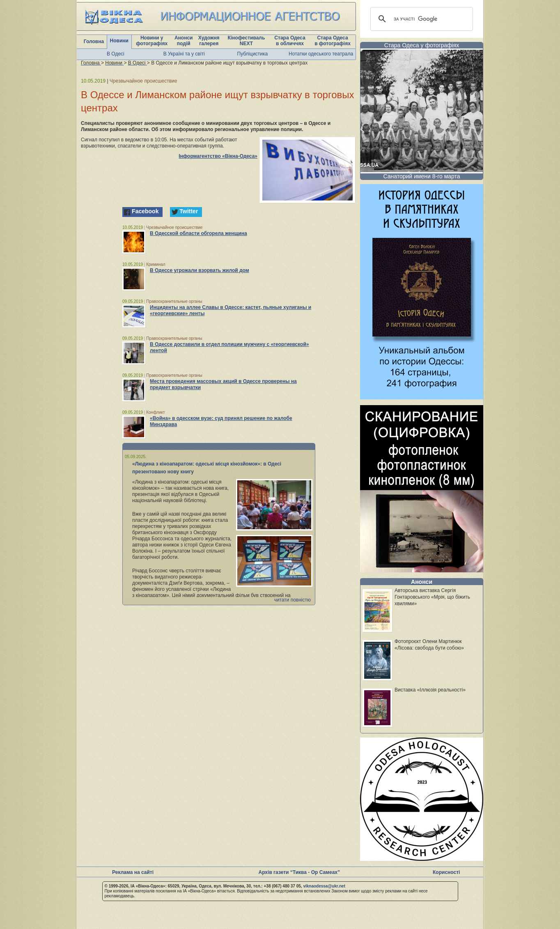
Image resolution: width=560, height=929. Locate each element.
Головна (94, 41)
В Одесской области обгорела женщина (199, 233)
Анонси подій (184, 41)
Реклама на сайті (133, 872)
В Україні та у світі (184, 54)
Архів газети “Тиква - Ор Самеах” (299, 872)
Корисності (446, 872)
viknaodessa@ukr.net (324, 886)
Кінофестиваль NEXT (246, 41)
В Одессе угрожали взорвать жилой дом (200, 270)
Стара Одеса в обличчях (290, 41)
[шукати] (420, 19)
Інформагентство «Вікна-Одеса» (218, 156)
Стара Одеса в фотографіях (333, 41)
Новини (119, 41)
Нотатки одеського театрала (321, 54)
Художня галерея (209, 41)
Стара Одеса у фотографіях (422, 45)
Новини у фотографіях (152, 41)
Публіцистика (253, 54)
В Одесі (116, 54)
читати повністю (292, 600)
